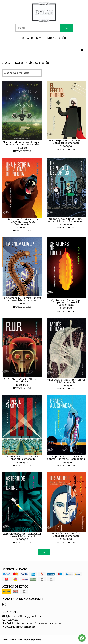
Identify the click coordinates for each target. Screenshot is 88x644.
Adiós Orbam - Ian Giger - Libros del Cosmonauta (66, 381)
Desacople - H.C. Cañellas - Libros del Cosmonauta (66, 535)
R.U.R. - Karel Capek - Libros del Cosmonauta (22, 380)
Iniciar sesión (56, 38)
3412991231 (10, 620)
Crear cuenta (32, 38)
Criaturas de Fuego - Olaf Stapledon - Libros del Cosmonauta (66, 302)
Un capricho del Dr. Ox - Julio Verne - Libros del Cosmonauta (66, 220)
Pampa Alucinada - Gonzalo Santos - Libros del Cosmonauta (66, 458)
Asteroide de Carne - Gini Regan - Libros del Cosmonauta (22, 535)
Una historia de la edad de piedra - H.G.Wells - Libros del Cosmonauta (22, 222)
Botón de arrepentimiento (19, 627)
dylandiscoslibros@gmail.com (22, 616)
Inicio (7, 63)
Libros (20, 63)
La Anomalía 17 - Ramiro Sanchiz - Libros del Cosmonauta (22, 299)
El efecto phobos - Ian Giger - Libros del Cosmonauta (66, 142)
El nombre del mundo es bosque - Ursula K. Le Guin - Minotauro (22, 143)
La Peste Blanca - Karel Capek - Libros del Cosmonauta (22, 458)
